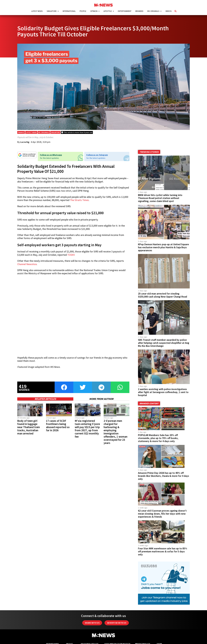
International (69, 11)
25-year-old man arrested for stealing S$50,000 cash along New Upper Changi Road (163, 295)
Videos (169, 11)
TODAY (71, 255)
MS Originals (153, 11)
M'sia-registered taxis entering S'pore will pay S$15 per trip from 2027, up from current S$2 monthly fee (87, 429)
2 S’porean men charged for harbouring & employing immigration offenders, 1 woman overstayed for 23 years (116, 432)
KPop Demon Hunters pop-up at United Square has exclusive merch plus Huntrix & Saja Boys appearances (163, 247)
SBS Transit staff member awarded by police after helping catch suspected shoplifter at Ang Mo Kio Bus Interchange (164, 343)
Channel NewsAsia (27, 264)
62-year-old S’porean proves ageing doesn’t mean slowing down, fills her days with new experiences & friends (162, 514)
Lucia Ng (25, 142)
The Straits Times (79, 200)
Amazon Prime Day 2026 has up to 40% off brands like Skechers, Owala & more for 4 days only (164, 476)
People (83, 11)
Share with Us (92, 623)
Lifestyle (108, 11)
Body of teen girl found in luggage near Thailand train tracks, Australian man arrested (29, 427)
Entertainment (125, 11)
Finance (21, 132)
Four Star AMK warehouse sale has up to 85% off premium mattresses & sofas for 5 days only (163, 551)
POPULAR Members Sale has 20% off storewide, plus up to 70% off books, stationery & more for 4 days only (158, 438)
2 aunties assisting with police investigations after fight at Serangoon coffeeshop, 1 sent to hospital (163, 392)
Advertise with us (117, 623)
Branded (139, 11)
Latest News (37, 11)
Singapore (52, 11)
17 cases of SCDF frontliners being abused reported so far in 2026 (58, 426)
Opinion (94, 11)
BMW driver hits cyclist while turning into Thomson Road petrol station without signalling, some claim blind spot (160, 198)
